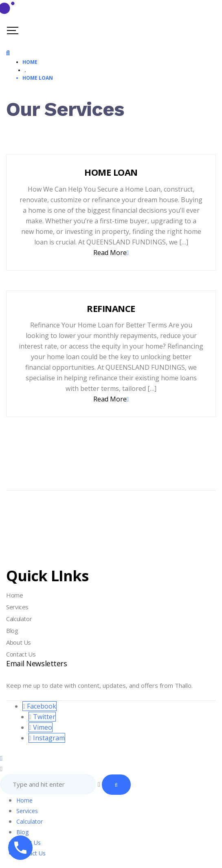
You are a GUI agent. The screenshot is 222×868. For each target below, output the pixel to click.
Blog (12, 630)
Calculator (19, 619)
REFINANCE (111, 308)
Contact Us (21, 654)
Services (17, 607)
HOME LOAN (111, 172)
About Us (19, 642)
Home (15, 595)
